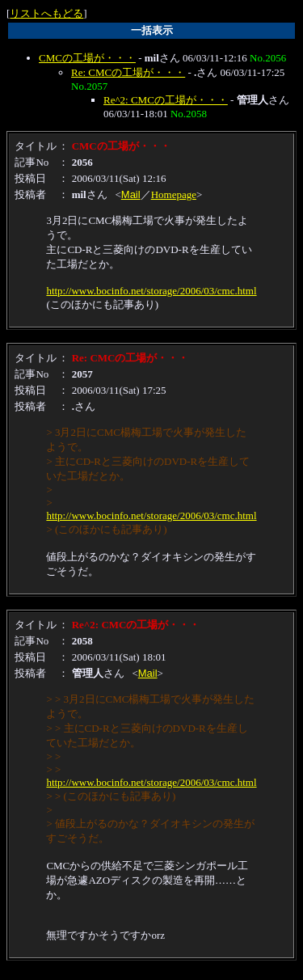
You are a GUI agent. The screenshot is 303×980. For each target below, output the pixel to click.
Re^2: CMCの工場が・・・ (166, 100)
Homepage (174, 194)
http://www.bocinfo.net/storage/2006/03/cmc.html (151, 291)
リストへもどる (46, 13)
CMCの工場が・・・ (87, 58)
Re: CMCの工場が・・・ (128, 72)
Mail (131, 194)
